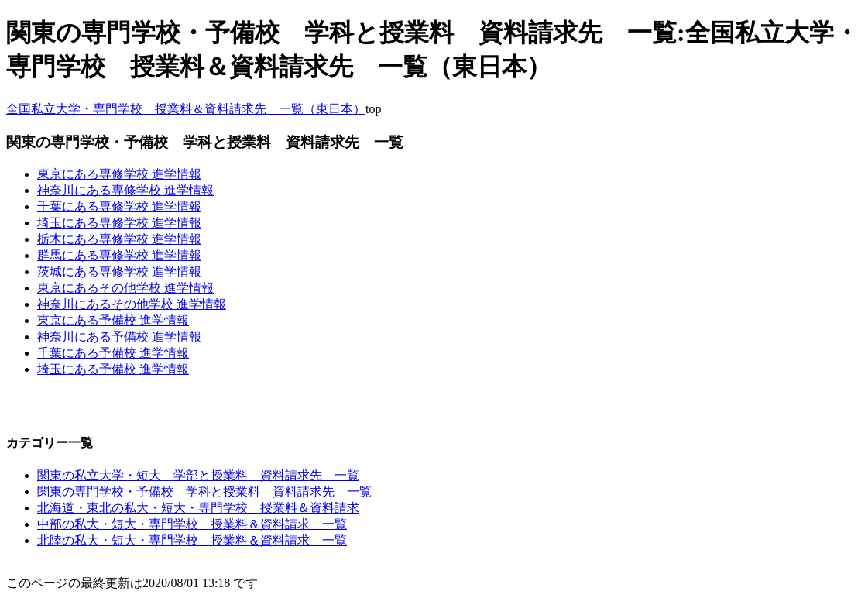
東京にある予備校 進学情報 (113, 320)
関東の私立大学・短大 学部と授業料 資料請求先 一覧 (198, 475)
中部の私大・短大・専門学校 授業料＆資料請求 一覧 (192, 524)
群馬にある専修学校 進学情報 (119, 255)
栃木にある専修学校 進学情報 (119, 239)
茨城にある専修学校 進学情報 (119, 272)
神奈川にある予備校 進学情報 (119, 337)
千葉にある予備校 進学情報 (113, 353)
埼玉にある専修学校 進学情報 (119, 223)
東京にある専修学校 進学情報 (119, 174)
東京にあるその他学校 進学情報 (125, 288)
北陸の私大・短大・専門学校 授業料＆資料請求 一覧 (192, 540)
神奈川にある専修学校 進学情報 (125, 190)
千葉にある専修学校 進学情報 (119, 206)
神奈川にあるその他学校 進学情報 (132, 304)
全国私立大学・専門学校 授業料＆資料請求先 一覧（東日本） (186, 109)
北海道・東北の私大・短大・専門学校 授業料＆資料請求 (198, 508)
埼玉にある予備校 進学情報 (113, 369)
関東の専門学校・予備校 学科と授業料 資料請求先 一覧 (204, 491)
